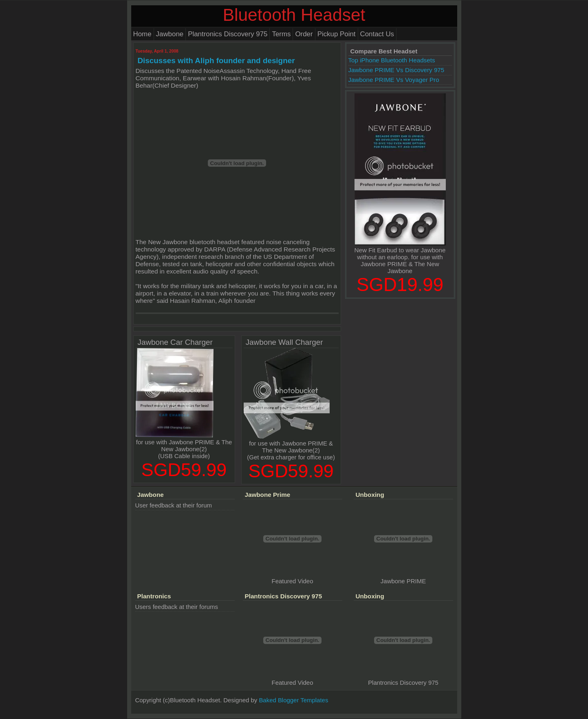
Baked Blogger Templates (293, 700)
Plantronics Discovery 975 (228, 34)
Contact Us (377, 34)
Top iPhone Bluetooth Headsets (392, 60)
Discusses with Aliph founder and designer (216, 61)
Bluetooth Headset (294, 15)
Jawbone (170, 34)
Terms (281, 34)
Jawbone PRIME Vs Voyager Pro (394, 80)
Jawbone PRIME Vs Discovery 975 (396, 70)
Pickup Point (337, 34)
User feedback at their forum (174, 505)
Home (142, 34)
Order (304, 34)
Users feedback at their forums (177, 607)
